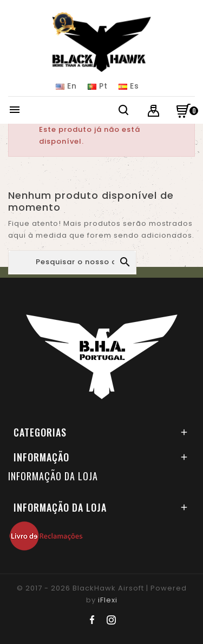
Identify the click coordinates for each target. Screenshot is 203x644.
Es (129, 86)
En (66, 86)
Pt (98, 86)
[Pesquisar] (72, 262)
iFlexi (108, 600)
